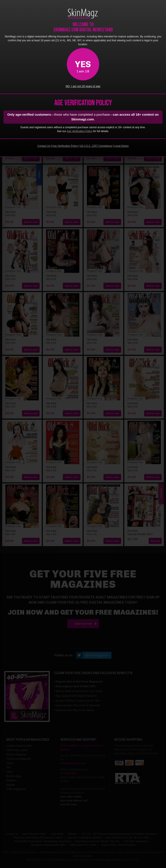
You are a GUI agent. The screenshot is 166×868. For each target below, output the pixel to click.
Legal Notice (121, 146)
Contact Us (44, 146)
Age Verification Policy (79, 131)
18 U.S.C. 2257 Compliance (96, 146)
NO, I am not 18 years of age (83, 86)
